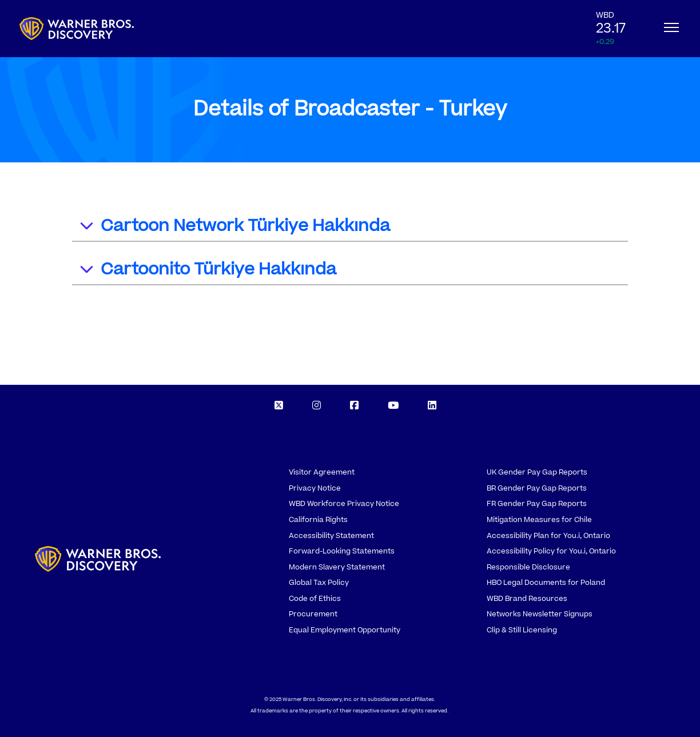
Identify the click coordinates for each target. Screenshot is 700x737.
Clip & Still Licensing (522, 630)
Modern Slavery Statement (337, 567)
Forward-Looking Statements (342, 551)
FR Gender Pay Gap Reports (537, 504)
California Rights (318, 520)
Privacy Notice (315, 488)
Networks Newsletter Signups (540, 614)
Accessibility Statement (331, 536)
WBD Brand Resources (527, 599)
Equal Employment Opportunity (345, 630)
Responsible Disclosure (528, 567)
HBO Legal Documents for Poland (546, 583)
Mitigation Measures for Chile (539, 520)
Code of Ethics (315, 599)
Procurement (313, 614)
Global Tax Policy (319, 583)
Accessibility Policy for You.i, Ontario (551, 551)
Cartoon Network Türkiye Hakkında (234, 227)
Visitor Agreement (322, 472)
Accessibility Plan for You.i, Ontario (548, 536)
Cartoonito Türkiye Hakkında (207, 271)
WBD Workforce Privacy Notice (344, 504)
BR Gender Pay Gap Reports (537, 488)
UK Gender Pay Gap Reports (537, 472)
